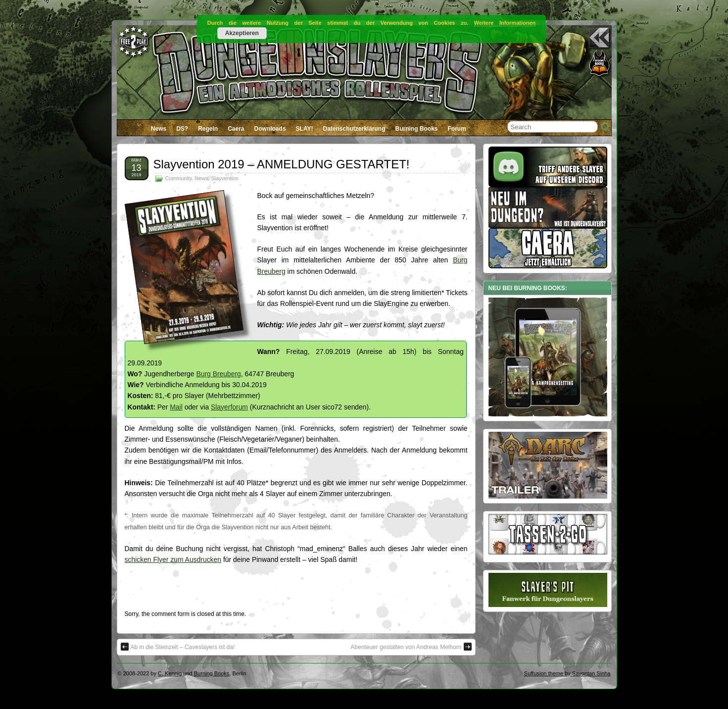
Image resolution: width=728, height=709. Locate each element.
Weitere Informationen (505, 23)
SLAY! (305, 129)
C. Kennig (170, 673)
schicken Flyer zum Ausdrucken (173, 559)
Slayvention (225, 178)
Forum (457, 129)
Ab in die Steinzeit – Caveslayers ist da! (178, 647)
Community (179, 178)
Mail (176, 407)
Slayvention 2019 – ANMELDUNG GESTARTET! (282, 164)
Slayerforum (229, 407)
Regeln (208, 129)
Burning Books (417, 129)
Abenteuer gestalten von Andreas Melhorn (411, 647)
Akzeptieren (242, 33)
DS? (182, 129)
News (159, 129)
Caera (236, 129)
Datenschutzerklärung (354, 129)
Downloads (270, 129)
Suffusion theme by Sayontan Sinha (567, 673)
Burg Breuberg (218, 374)
